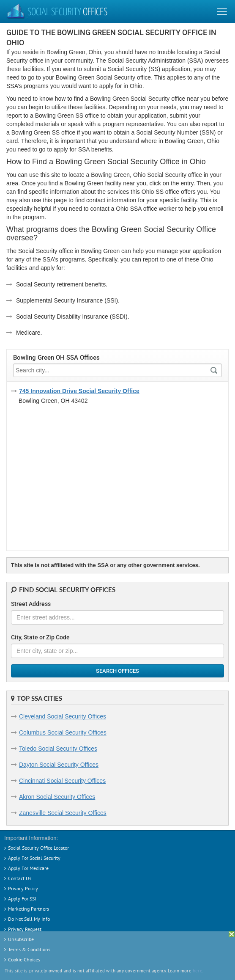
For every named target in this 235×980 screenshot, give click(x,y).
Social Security (57, 13)
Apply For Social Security (34, 858)
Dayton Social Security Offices (59, 765)
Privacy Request (25, 929)
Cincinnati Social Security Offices (62, 781)
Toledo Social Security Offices (58, 749)
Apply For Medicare (28, 868)
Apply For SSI (22, 899)
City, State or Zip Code (40, 637)
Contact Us (20, 878)
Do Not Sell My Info (29, 919)
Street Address (31, 604)
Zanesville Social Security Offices (63, 813)
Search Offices (117, 671)
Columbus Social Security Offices (63, 732)
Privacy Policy (23, 888)
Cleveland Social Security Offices (63, 716)
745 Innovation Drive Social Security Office (79, 391)
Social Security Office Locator (38, 848)
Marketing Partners (29, 909)
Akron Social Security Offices (57, 797)
